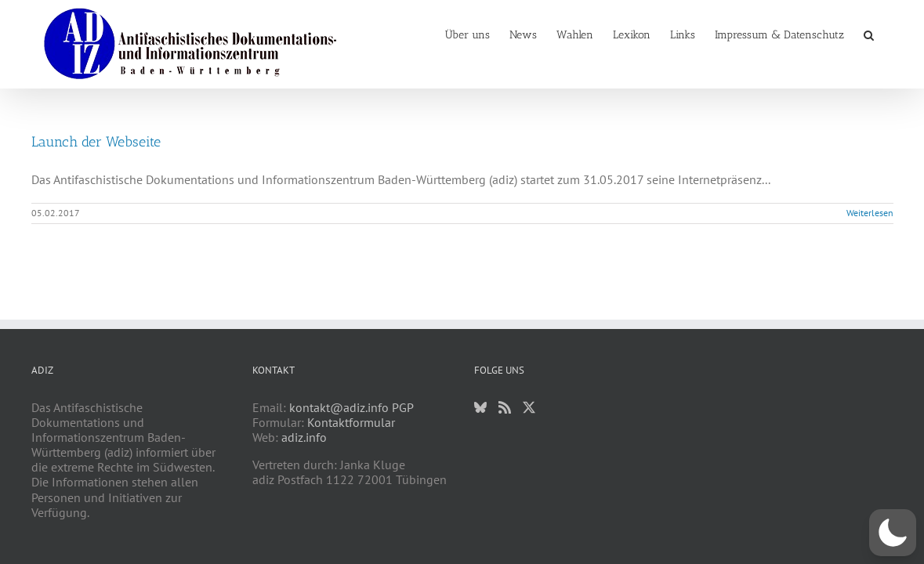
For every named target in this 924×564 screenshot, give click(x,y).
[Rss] (505, 407)
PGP (403, 407)
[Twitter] (529, 407)
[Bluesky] (480, 407)
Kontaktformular (351, 422)
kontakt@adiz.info (339, 407)
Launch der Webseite (96, 142)
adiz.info (304, 437)
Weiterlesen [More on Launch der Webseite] (870, 213)
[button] (888, 34)
